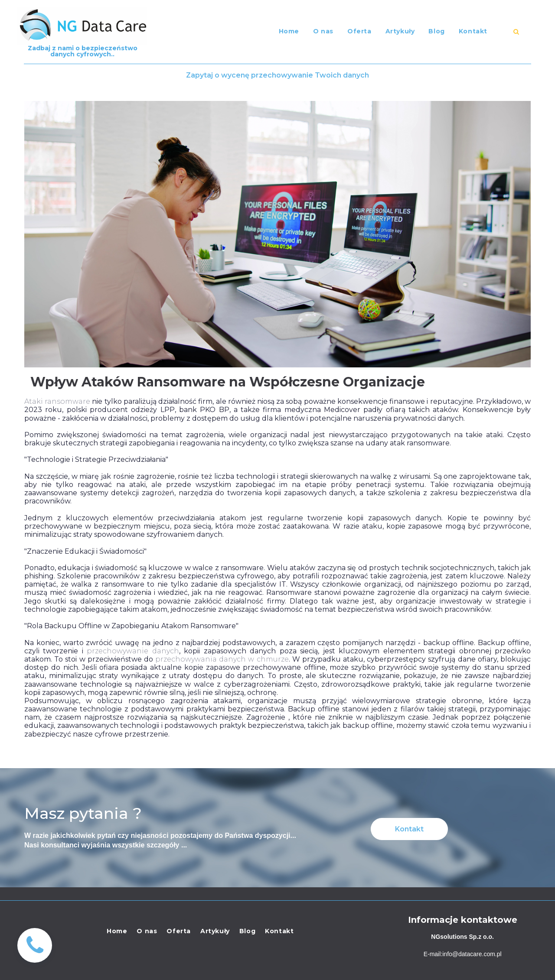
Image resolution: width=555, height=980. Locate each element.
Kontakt (473, 31)
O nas (323, 31)
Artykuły (400, 31)
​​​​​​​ (516, 32)
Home (289, 31)
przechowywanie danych (133, 651)
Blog (436, 31)
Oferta (359, 31)
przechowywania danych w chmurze (222, 659)
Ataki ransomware (57, 401)
